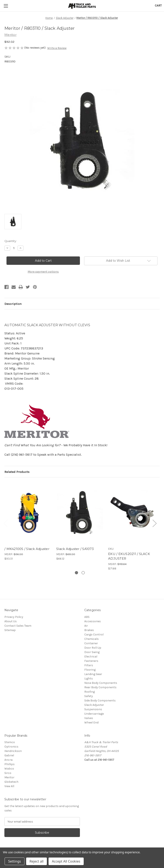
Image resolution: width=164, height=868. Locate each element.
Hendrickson (13, 751)
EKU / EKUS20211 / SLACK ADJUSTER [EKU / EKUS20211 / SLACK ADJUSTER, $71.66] (129, 556)
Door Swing (92, 652)
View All (9, 786)
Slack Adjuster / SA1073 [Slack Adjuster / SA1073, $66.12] (75, 549)
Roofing (90, 692)
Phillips (10, 764)
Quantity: (11, 241)
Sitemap (10, 630)
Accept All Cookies (66, 861)
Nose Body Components (101, 683)
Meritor (9, 777)
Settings (15, 861)
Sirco (8, 773)
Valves (89, 718)
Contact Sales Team (18, 626)
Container (91, 643)
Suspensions (93, 709)
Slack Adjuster (94, 705)
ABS (87, 617)
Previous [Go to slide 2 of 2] (5, 523)
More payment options (43, 272)
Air (86, 626)
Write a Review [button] (57, 48)
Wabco (9, 769)
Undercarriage (94, 714)
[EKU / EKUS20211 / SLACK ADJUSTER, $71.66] (132, 513)
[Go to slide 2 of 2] (83, 573)
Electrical (91, 656)
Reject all (37, 861)
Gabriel (9, 755)
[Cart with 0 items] (158, 6)
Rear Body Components (100, 687)
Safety (89, 696)
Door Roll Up (93, 648)
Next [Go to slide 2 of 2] (154, 523)
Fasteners (91, 661)
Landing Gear (93, 674)
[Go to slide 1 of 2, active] (76, 573)
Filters (89, 665)
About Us (11, 621)
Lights (89, 678)
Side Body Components (100, 700)
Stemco (10, 742)
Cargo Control (94, 635)
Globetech (11, 782)
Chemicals (92, 639)
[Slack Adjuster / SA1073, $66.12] (80, 513)
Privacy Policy (14, 617)
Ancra (8, 760)
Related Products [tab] (17, 472)
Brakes (89, 630)
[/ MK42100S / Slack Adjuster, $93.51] (28, 513)
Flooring (90, 670)
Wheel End (91, 722)
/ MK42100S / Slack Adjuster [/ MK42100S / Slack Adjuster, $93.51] (27, 549)
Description (13, 304)
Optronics (11, 747)
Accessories (93, 621)
